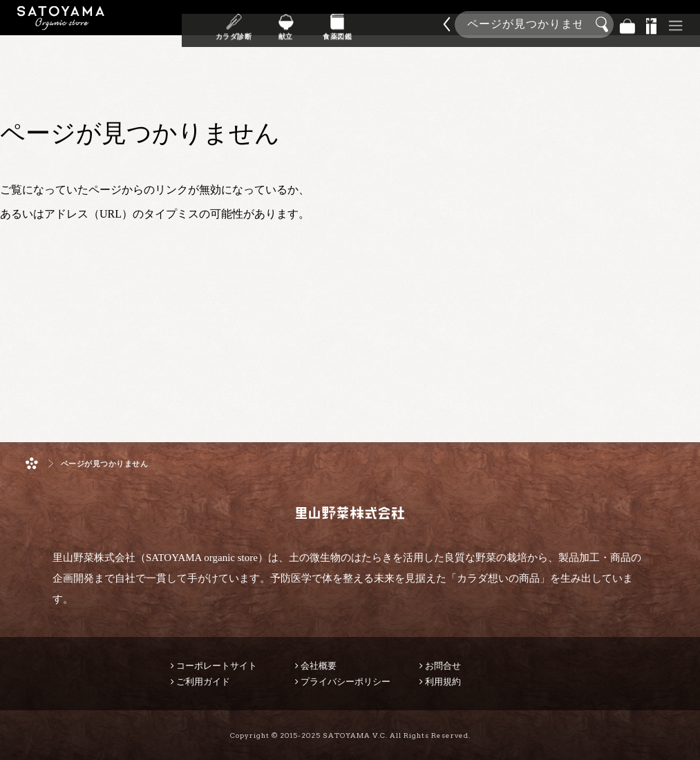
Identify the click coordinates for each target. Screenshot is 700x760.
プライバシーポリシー (346, 682)
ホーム (32, 463)
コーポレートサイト (217, 666)
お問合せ (443, 666)
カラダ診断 (234, 34)
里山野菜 (61, 25)
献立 (286, 34)
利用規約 (443, 682)
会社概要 (319, 666)
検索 (604, 25)
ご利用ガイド (203, 682)
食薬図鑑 (337, 34)
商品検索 (686, 22)
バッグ (627, 25)
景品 (652, 25)
